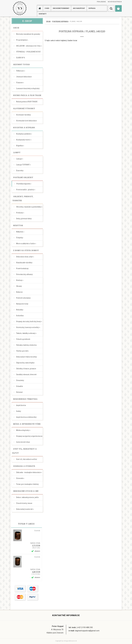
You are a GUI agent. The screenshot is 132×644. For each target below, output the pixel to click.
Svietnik (37, 531)
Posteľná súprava (60, 21)
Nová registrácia (115, 2)
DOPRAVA (92, 8)
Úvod (48, 21)
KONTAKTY (43, 14)
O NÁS (47, 8)
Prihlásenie (101, 2)
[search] (111, 8)
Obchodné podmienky (61, 8)
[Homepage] (40, 8)
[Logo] (20, 8)
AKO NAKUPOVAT (79, 8)
